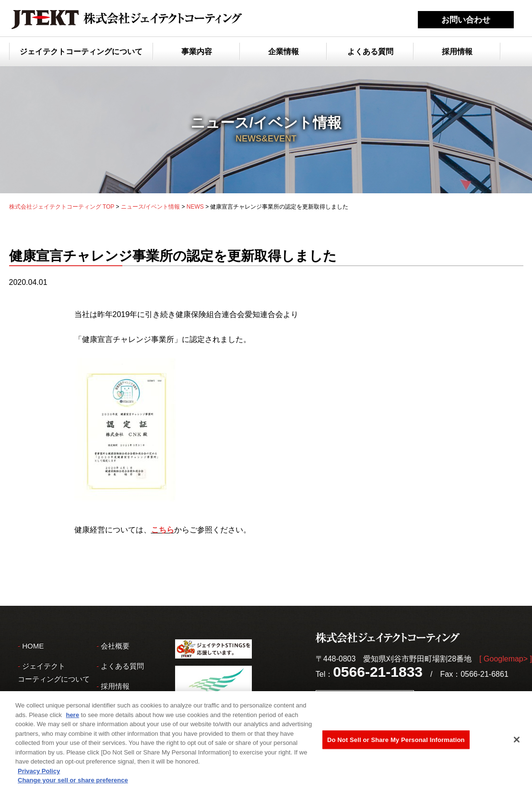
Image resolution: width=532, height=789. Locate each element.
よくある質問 (370, 52)
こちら (163, 530)
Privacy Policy (39, 773)
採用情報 (457, 52)
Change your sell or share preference (73, 783)
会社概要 (115, 646)
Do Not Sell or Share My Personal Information (396, 742)
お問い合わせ (466, 20)
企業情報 (284, 52)
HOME (33, 646)
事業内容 (197, 52)
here (72, 717)
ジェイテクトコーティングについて (81, 52)
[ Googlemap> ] (506, 659)
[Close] (517, 742)
